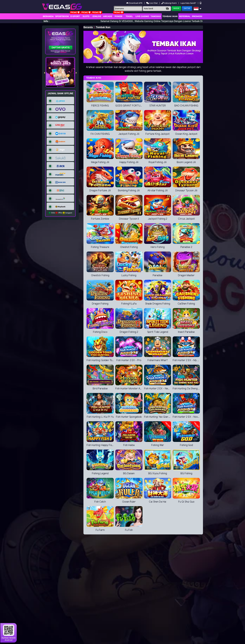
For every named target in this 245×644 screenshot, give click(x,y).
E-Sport (75, 16)
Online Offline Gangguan (60, 213)
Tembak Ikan (170, 16)
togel (129, 16)
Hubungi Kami (169, 3)
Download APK (135, 3)
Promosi (197, 16)
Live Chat (152, 3)
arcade (108, 16)
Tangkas (156, 16)
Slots (86, 16)
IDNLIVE (97, 16)
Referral (185, 16)
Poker (118, 16)
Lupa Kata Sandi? (189, 3)
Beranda (48, 16)
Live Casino (142, 16)
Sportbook (62, 16)
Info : (46, 21)
